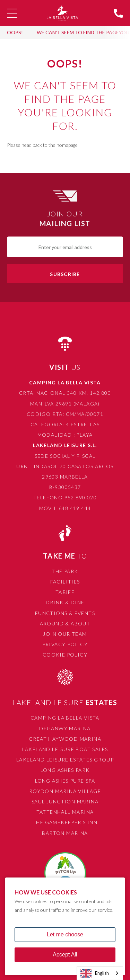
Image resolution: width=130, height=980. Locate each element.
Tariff (65, 592)
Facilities (65, 582)
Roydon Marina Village (65, 791)
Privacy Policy (65, 644)
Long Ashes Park (65, 770)
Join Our (65, 219)
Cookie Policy (65, 655)
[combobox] (100, 973)
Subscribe (65, 274)
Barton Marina (65, 833)
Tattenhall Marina (65, 812)
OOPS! (15, 32)
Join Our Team (65, 634)
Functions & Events (65, 613)
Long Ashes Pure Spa (65, 781)
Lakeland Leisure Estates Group (65, 760)
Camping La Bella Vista (65, 718)
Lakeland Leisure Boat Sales (65, 749)
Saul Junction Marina (65, 801)
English (95, 973)
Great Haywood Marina (65, 739)
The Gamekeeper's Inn (65, 822)
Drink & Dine (65, 602)
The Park (65, 571)
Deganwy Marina (65, 728)
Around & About (65, 623)
